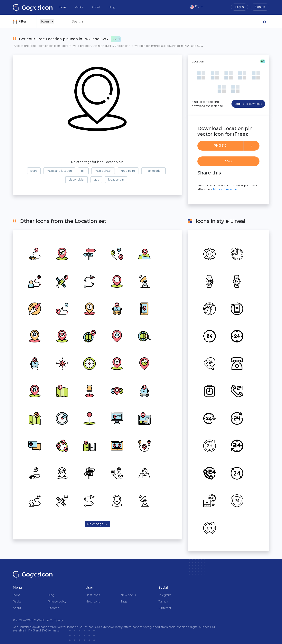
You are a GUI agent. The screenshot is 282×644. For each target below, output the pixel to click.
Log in (240, 7)
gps (96, 180)
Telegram (165, 595)
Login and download (248, 104)
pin (83, 171)
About (96, 7)
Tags (124, 602)
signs (34, 171)
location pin (116, 180)
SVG (229, 161)
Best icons (93, 595)
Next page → (97, 524)
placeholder (76, 180)
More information (225, 189)
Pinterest (165, 608)
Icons (63, 7)
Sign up (260, 7)
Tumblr (163, 602)
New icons (93, 602)
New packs (128, 595)
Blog (112, 7)
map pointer (103, 171)
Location (198, 61)
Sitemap (54, 608)
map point (128, 171)
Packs (79, 7)
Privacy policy (57, 602)
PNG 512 (220, 146)
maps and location (59, 171)
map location (153, 171)
